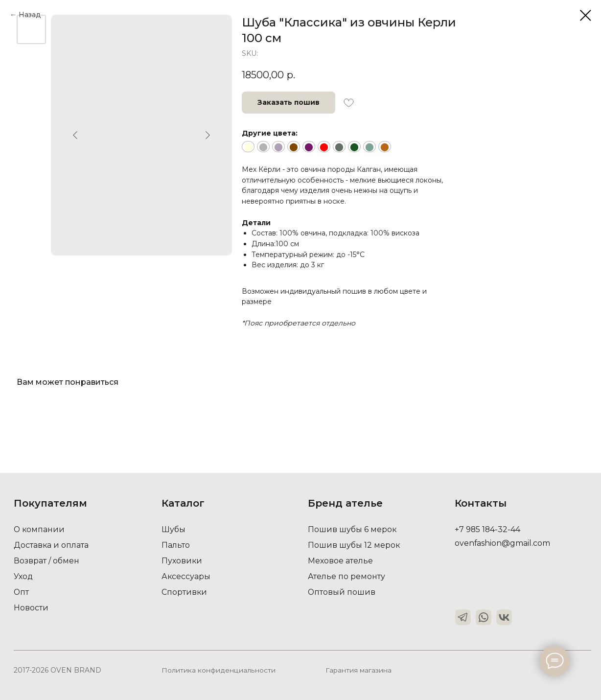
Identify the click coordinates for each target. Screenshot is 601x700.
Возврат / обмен (46, 561)
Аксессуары (186, 576)
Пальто (176, 545)
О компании (40, 529)
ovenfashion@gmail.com (503, 543)
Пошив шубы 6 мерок (352, 529)
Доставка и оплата (51, 545)
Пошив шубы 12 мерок (354, 545)
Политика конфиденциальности (218, 670)
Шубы (173, 529)
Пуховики (182, 561)
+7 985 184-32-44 (488, 529)
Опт (22, 592)
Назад (30, 15)
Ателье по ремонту (347, 576)
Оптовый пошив (342, 592)
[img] (463, 617)
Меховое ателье (340, 561)
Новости (31, 608)
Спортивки (185, 592)
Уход (23, 576)
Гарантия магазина (358, 670)
